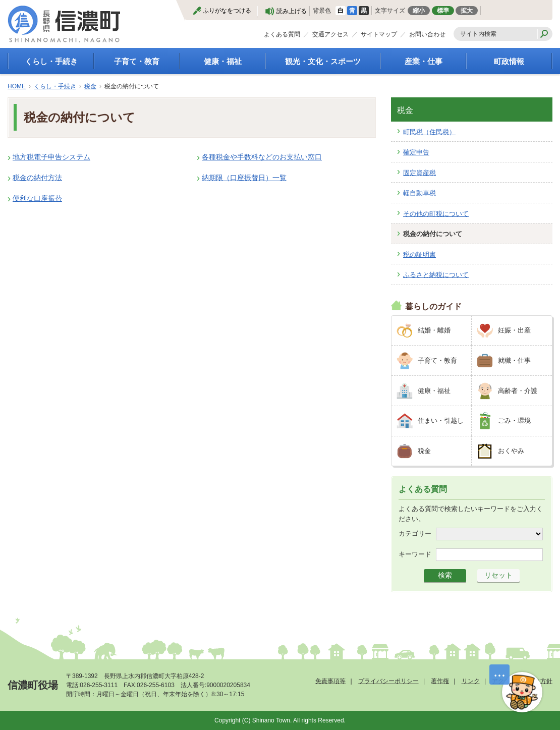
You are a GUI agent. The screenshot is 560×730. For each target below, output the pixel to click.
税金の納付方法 (37, 178)
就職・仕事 (514, 360)
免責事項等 (330, 681)
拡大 (467, 11)
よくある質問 (282, 34)
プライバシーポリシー (388, 681)
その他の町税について (436, 214)
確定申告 (416, 152)
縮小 (419, 11)
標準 (443, 11)
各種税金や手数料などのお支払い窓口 (262, 157)
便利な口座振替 (37, 198)
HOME (17, 86)
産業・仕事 (424, 61)
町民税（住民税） (429, 132)
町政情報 (509, 61)
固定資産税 (419, 173)
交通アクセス (330, 34)
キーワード (415, 554)
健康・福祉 (223, 61)
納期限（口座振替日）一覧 (244, 178)
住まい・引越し (441, 420)
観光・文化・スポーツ (323, 61)
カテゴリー (415, 534)
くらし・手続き (51, 61)
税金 (90, 86)
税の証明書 (419, 255)
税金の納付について (433, 234)
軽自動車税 (419, 193)
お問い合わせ (427, 34)
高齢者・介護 (518, 391)
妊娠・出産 (514, 330)
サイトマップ (379, 34)
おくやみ (511, 451)
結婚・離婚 (434, 330)
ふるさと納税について (436, 275)
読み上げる (292, 11)
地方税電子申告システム (51, 157)
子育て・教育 (137, 61)
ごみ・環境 (514, 420)
